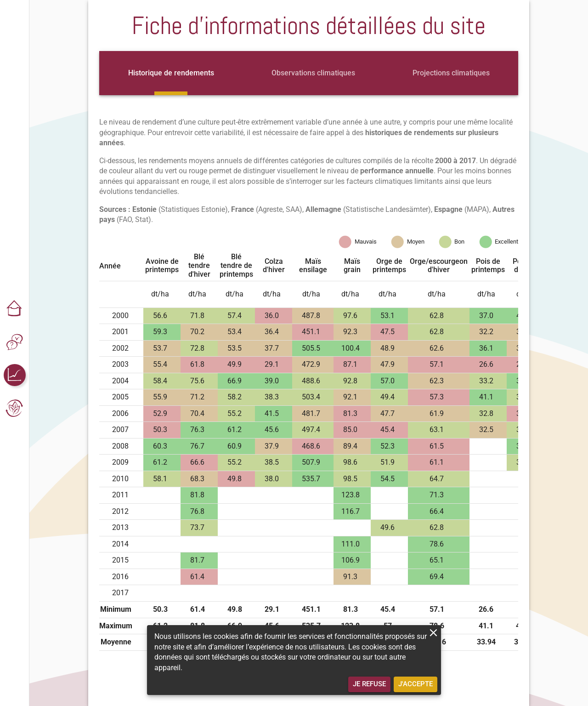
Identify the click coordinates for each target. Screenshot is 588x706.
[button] (15, 309)
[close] (433, 633)
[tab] (171, 73)
